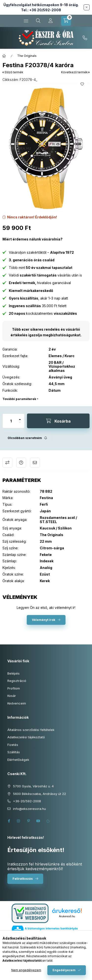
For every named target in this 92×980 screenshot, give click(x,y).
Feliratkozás (23, 879)
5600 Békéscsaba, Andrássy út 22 (39, 794)
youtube (38, 821)
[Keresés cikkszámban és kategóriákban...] (38, 21)
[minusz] (20, 424)
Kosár (12, 696)
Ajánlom (35, 463)
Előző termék (14, 72)
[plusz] (20, 417)
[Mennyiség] (11, 421)
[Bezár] (87, 7)
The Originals (27, 56)
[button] (46, 148)
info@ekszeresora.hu (29, 809)
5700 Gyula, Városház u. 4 (33, 786)
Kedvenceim (17, 703)
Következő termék (74, 72)
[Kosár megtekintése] (66, 21)
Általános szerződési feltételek (31, 730)
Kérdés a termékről (21, 463)
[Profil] (51, 21)
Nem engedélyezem (26, 970)
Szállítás (14, 752)
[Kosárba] (58, 421)
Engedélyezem (64, 970)
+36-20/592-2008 (85, 38)
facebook (9, 821)
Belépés (13, 673)
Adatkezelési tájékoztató (26, 737)
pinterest (28, 821)
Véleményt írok (44, 620)
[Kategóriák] (26, 21)
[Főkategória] (4, 56)
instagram (19, 821)
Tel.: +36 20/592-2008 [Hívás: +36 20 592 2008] (41, 10)
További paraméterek (19, 399)
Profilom (14, 688)
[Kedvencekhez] (82, 84)
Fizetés (13, 745)
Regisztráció (17, 681)
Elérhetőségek (18, 760)
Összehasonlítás (7, 463)
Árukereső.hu (67, 916)
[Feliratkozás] (27, 438)
